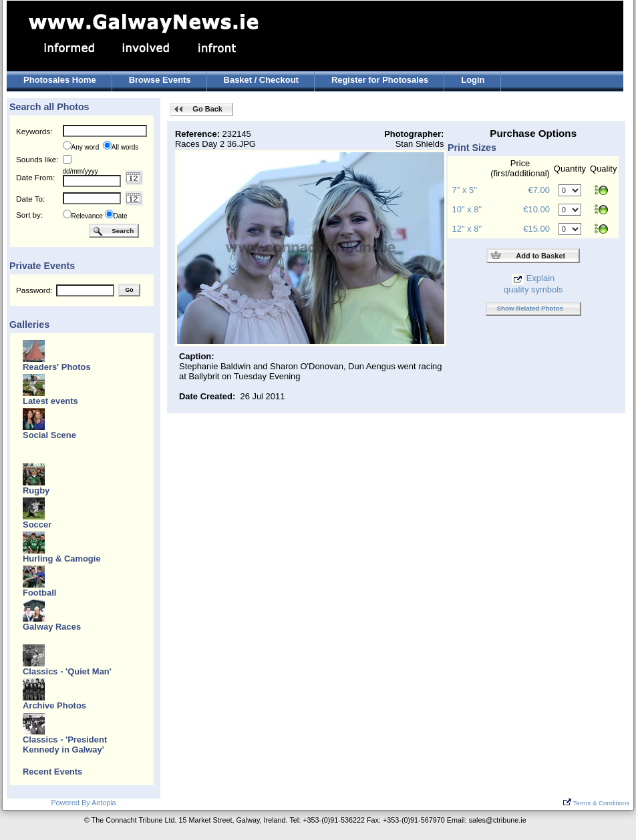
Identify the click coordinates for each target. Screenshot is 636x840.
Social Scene (49, 435)
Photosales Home (60, 80)
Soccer (37, 524)
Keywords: (34, 131)
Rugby (36, 490)
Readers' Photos (57, 367)
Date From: (35, 177)
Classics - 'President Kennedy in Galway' (65, 745)
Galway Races (52, 627)
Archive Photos (54, 705)
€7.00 (538, 190)
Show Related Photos (530, 308)
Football (39, 593)
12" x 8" (467, 229)
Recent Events (52, 772)
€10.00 (536, 209)
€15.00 (536, 229)
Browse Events (160, 80)
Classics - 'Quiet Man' (67, 671)
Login (473, 80)
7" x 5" (465, 190)
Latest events (50, 401)
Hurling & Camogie (62, 559)
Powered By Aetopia (83, 803)
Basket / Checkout (261, 80)
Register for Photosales (380, 80)
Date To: (30, 199)
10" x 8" (467, 209)
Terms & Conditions (596, 803)
